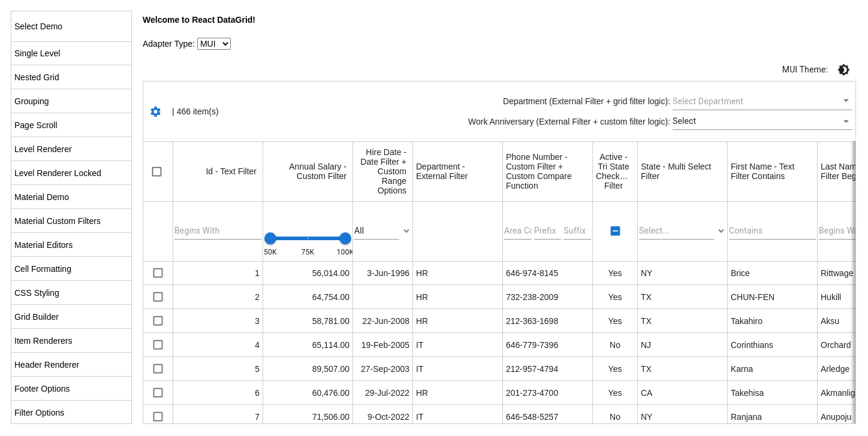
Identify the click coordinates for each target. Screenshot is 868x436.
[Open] (846, 100)
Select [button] (684, 121)
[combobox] (754, 101)
